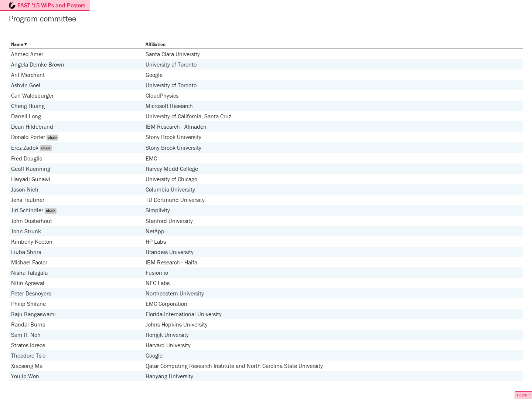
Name (17, 44)
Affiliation (156, 44)
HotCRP (523, 395)
